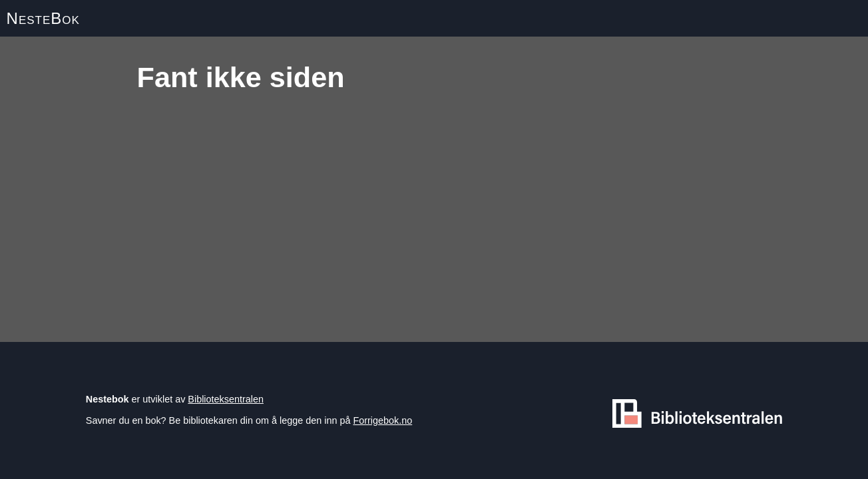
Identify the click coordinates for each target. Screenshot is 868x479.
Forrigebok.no (382, 420)
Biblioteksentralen (226, 399)
